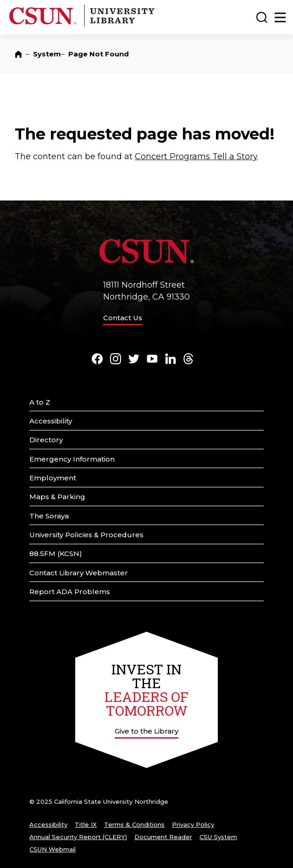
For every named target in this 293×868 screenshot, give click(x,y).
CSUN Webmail (53, 849)
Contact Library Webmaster (79, 573)
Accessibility (51, 421)
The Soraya (49, 516)
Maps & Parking (57, 497)
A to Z (40, 402)
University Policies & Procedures (86, 535)
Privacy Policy (193, 824)
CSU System (218, 837)
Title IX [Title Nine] (86, 824)
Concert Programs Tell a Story (196, 156)
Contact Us (123, 318)
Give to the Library (146, 731)
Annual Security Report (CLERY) (78, 837)
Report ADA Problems (70, 592)
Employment (53, 478)
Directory (46, 440)
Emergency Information (72, 459)
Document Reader (163, 837)
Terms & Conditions (134, 824)
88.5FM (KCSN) (56, 554)
